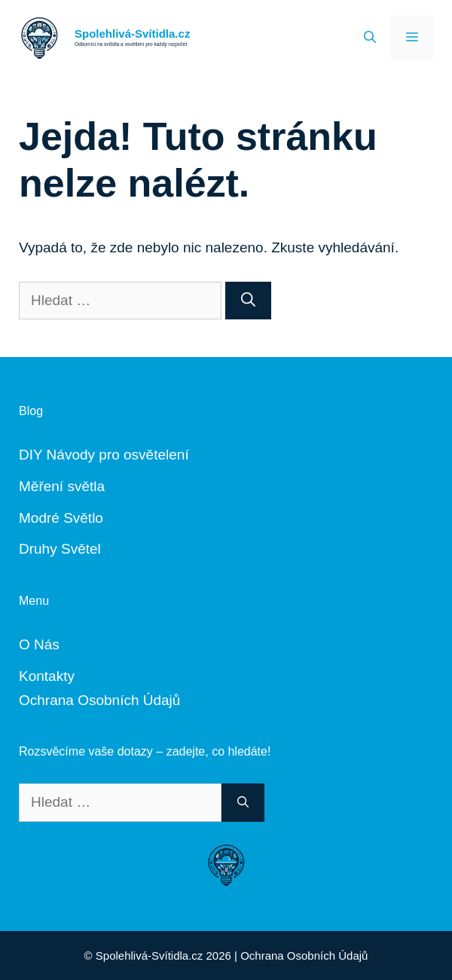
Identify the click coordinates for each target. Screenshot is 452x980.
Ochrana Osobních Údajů (99, 700)
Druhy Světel (60, 549)
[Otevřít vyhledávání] (370, 38)
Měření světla (62, 486)
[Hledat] (248, 301)
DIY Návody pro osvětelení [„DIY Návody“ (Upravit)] (104, 455)
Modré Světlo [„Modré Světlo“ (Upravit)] (61, 518)
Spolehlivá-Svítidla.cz (132, 34)
